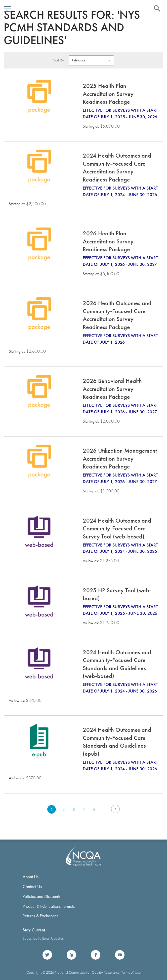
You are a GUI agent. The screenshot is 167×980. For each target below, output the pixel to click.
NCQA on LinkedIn (71, 955)
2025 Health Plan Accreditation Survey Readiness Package (108, 94)
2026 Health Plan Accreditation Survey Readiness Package (108, 241)
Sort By (58, 60)
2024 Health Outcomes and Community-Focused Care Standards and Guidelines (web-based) (117, 664)
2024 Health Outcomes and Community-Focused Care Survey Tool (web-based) (117, 528)
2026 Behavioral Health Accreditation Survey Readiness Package (112, 389)
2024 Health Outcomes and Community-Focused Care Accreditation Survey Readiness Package (117, 167)
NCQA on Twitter (47, 955)
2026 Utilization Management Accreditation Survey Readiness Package (120, 458)
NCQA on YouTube (120, 955)
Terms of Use (131, 972)
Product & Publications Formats (49, 906)
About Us (31, 877)
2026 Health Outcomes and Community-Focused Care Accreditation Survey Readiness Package (117, 315)
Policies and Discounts (41, 896)
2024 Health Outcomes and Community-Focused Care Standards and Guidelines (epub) (117, 742)
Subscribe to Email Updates (43, 938)
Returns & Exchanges (40, 916)
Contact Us (32, 886)
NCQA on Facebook (96, 955)
